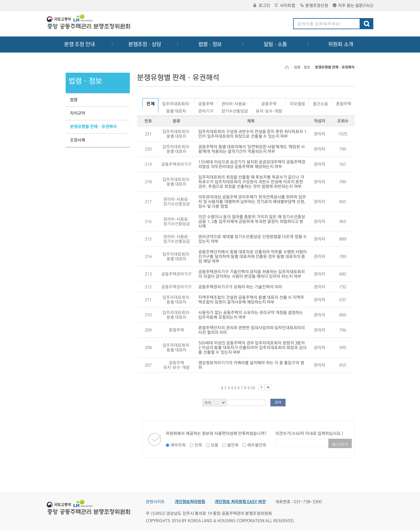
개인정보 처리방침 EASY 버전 (240, 502)
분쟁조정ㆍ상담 (145, 44)
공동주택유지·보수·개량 (269, 103)
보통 (215, 445)
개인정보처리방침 (190, 502)
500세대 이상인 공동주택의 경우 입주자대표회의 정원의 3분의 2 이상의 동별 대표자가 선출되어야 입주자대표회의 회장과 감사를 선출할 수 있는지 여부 (252, 348)
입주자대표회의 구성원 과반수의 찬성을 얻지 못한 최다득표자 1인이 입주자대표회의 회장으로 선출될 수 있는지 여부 (252, 134)
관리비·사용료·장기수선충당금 (235, 103)
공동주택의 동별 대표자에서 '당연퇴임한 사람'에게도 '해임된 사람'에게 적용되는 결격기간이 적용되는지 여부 (252, 149)
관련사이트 (155, 502)
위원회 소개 (341, 44)
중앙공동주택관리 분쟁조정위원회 (89, 22)
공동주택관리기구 (206, 103)
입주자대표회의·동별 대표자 (176, 103)
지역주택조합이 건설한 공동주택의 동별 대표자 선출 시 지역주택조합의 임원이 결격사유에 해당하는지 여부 (251, 300)
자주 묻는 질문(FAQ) (353, 6)
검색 (278, 402)
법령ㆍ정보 (210, 44)
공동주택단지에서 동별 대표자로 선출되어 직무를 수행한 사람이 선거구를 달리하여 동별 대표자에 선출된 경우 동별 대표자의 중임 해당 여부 (253, 257)
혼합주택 (344, 103)
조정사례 (78, 140)
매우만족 (178, 445)
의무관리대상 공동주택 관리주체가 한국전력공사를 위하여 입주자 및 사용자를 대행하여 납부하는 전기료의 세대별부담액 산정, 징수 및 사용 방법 (252, 202)
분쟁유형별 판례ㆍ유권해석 (93, 127)
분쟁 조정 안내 (79, 44)
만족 (198, 445)
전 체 (150, 104)
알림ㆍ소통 (275, 44)
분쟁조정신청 (314, 6)
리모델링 (297, 103)
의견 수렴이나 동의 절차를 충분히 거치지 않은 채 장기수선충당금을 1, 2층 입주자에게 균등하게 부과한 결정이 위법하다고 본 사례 (252, 222)
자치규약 (78, 113)
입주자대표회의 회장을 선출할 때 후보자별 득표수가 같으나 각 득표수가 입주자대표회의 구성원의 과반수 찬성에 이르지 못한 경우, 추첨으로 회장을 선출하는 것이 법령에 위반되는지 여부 (251, 182)
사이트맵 (285, 6)
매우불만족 (257, 445)
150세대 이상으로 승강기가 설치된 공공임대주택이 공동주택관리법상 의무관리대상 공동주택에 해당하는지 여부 (252, 164)
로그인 (262, 6)
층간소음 (321, 103)
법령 (74, 100)
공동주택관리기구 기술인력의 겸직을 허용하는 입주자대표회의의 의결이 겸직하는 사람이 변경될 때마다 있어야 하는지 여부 (252, 274)
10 (253, 388)
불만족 (233, 445)
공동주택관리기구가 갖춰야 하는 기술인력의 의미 (240, 287)
